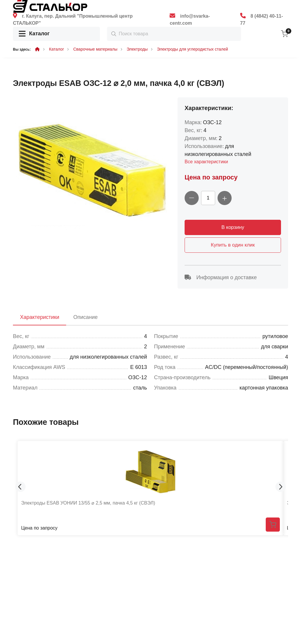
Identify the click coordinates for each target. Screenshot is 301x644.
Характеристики (40, 317)
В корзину (233, 227)
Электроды (137, 49)
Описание (85, 317)
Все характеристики (206, 162)
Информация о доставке (221, 277)
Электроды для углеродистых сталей (193, 49)
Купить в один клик (233, 245)
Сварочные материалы (95, 49)
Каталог (34, 34)
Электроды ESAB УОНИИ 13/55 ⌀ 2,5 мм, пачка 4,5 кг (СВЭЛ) (88, 503)
